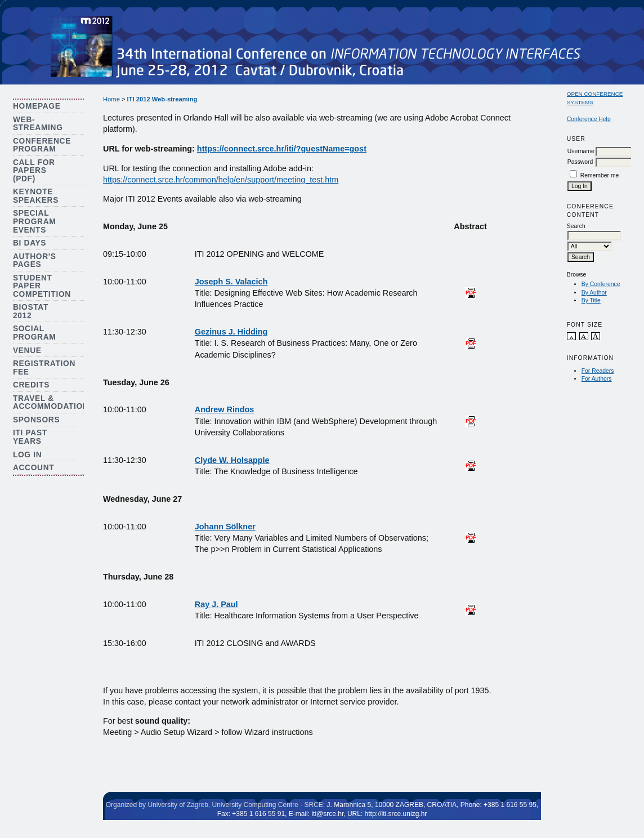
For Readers (598, 371)
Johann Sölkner (225, 527)
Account (34, 468)
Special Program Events (35, 221)
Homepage (37, 106)
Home (111, 99)
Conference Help (589, 119)
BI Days (30, 243)
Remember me (600, 175)
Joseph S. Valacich (231, 282)
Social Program (35, 333)
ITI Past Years (30, 437)
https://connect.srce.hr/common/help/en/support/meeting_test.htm (221, 180)
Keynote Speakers (36, 196)
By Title (591, 300)
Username (581, 151)
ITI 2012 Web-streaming (162, 99)
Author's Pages (35, 261)
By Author (594, 293)
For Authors (597, 379)
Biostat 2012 (31, 311)
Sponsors (36, 420)
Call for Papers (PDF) (34, 171)
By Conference (601, 284)
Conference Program (42, 145)
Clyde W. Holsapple (232, 460)
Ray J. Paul (216, 604)
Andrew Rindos (225, 409)
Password (580, 162)
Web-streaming (38, 124)
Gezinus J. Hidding (231, 332)
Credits (31, 385)
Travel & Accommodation (51, 403)
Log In (28, 455)
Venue (27, 351)
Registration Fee (44, 368)
